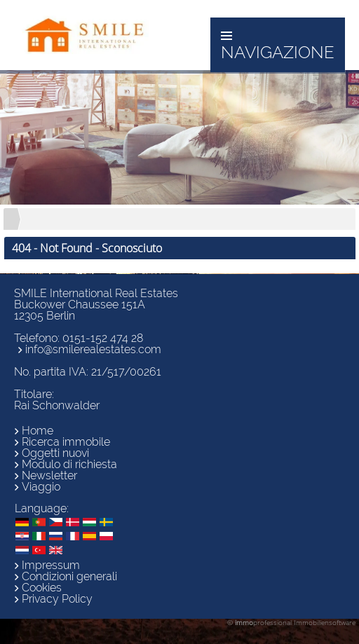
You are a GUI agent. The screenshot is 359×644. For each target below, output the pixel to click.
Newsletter (49, 475)
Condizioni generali (69, 576)
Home (38, 431)
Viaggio (41, 487)
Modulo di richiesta (69, 464)
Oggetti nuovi (55, 453)
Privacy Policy (57, 599)
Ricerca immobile (66, 442)
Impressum (51, 565)
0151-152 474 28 (103, 338)
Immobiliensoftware (325, 622)
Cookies (42, 588)
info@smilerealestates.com (93, 349)
